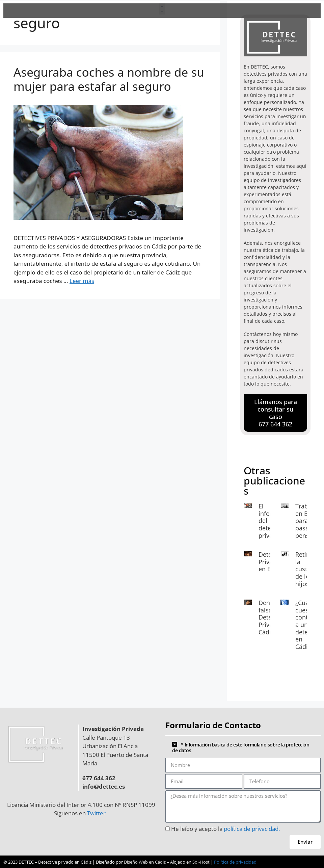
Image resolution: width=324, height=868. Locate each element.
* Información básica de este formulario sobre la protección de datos (241, 747)
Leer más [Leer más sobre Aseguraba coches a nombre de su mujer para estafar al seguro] (82, 281)
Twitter (98, 813)
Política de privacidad (235, 862)
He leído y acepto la (225, 829)
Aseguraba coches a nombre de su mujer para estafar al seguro (109, 79)
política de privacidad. (252, 829)
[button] (162, 9)
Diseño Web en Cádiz (145, 862)
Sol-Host (201, 862)
